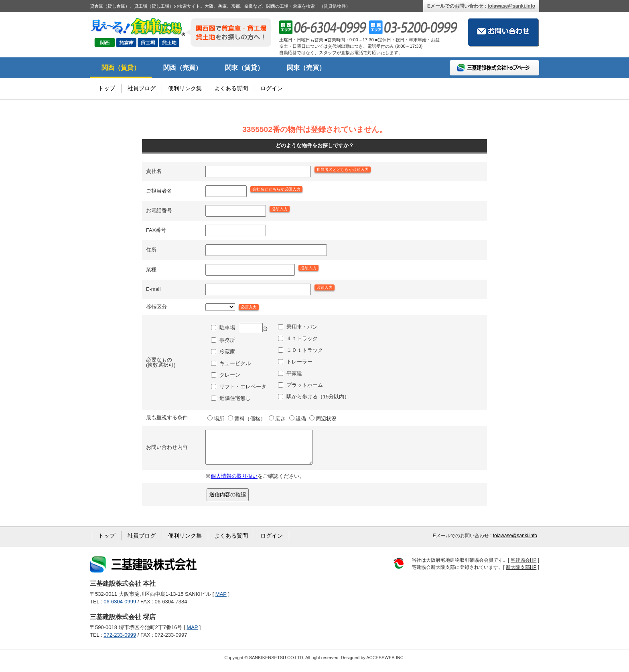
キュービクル (235, 363)
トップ (107, 88)
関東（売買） (306, 68)
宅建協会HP (523, 566)
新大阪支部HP (521, 573)
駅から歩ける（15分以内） (318, 397)
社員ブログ (142, 88)
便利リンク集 (185, 88)
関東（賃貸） (244, 68)
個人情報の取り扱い (234, 482)
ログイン (272, 88)
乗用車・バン (302, 327)
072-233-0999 (120, 641)
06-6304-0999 (120, 608)
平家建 (294, 373)
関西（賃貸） (121, 68)
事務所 (227, 340)
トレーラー (299, 362)
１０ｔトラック (305, 350)
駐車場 (227, 328)
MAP (221, 600)
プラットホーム (305, 385)
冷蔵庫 (227, 352)
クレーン (230, 375)
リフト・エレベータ (243, 387)
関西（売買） (183, 68)
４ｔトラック (302, 338)
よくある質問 (231, 88)
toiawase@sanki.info (511, 6)
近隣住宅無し (235, 398)
